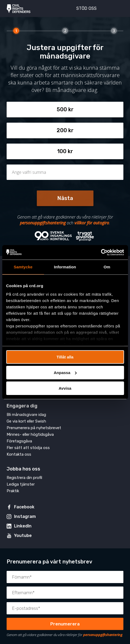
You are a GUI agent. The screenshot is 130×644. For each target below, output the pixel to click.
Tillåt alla (65, 357)
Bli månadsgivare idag (26, 415)
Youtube (23, 536)
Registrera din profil (24, 478)
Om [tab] (107, 267)
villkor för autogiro (92, 223)
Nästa (65, 198)
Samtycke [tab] (23, 267)
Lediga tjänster (21, 484)
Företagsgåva (19, 441)
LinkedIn (23, 526)
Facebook (24, 507)
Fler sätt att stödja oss (28, 448)
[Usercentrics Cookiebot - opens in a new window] (101, 252)
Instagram (25, 516)
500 (62, 109)
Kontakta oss (19, 454)
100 (62, 151)
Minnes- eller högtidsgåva (30, 434)
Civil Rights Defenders (19, 8)
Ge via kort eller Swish (26, 421)
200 (62, 130)
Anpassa (65, 373)
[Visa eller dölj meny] (116, 8)
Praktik (13, 491)
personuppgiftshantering (43, 223)
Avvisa (65, 388)
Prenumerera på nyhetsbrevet (34, 428)
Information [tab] (65, 267)
